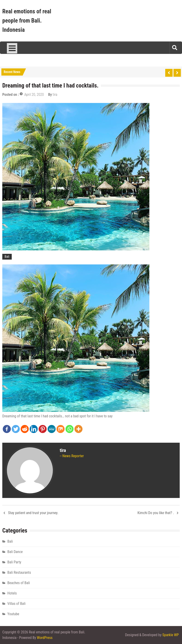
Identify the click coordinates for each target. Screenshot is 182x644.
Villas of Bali (16, 604)
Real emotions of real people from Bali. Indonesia (27, 21)
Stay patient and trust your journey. (33, 513)
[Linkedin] (34, 429)
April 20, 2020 (34, 95)
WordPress (45, 638)
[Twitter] (16, 429)
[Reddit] (25, 429)
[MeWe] (52, 429)
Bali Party (14, 562)
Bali (7, 257)
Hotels (12, 593)
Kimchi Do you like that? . (156, 513)
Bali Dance (15, 552)
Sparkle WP (171, 635)
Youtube (13, 614)
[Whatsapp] (70, 429)
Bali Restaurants (19, 572)
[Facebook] (7, 429)
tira (55, 95)
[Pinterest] (43, 429)
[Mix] (61, 429)
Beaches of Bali (19, 583)
